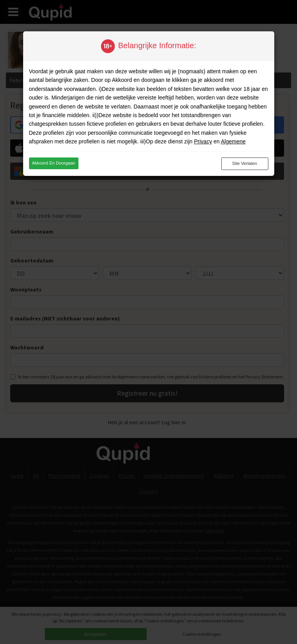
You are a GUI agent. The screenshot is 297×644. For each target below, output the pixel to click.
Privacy (203, 141)
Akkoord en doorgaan (54, 163)
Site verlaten (245, 163)
